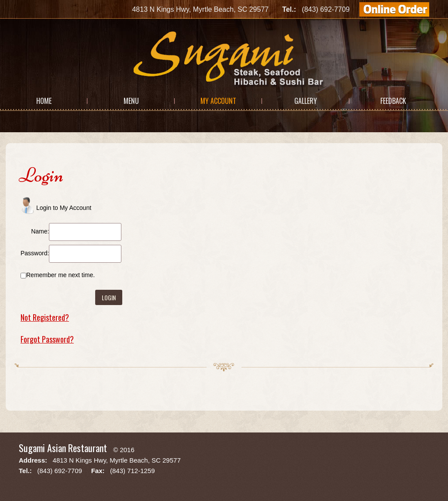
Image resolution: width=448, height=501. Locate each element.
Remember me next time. (60, 275)
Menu (131, 101)
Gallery (306, 101)
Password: (35, 253)
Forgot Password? (47, 339)
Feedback (393, 101)
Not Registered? (45, 317)
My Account (218, 101)
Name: (40, 231)
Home (44, 101)
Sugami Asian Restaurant (63, 448)
